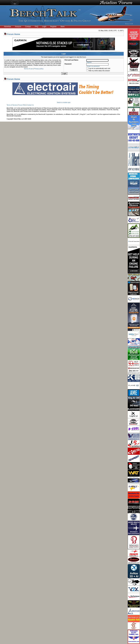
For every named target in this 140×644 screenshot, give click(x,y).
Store (63, 27)
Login (44, 27)
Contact (28, 27)
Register (53, 27)
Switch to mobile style (64, 103)
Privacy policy (39, 69)
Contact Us (30, 105)
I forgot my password (93, 66)
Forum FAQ (22, 105)
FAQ (36, 27)
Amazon (18, 27)
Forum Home (14, 34)
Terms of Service (12, 105)
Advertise (7, 27)
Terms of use (28, 69)
